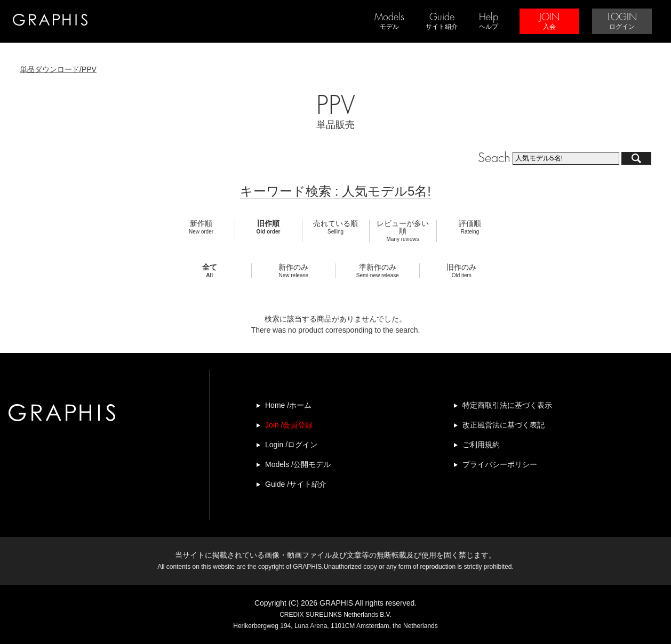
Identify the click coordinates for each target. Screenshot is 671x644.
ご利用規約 (481, 445)
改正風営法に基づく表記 (504, 425)
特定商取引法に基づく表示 (507, 405)
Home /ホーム (288, 405)
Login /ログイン (291, 445)
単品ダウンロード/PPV (58, 69)
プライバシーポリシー (500, 464)
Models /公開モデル (298, 464)
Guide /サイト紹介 (296, 484)
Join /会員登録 (289, 425)
